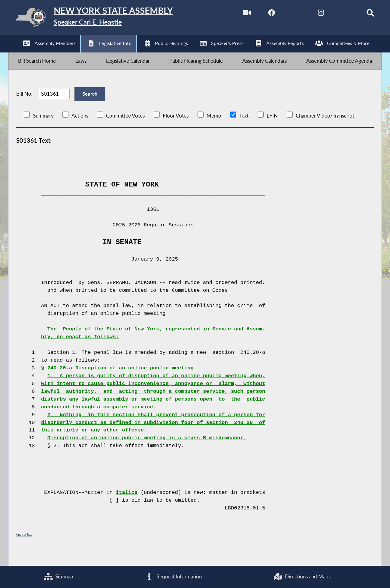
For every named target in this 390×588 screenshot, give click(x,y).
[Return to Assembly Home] (103, 19)
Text (244, 127)
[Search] (363, 15)
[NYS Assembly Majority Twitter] (288, 15)
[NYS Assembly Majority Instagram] (313, 15)
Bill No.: (25, 102)
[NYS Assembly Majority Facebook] (263, 15)
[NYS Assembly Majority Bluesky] (338, 15)
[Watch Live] (238, 15)
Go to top (24, 546)
